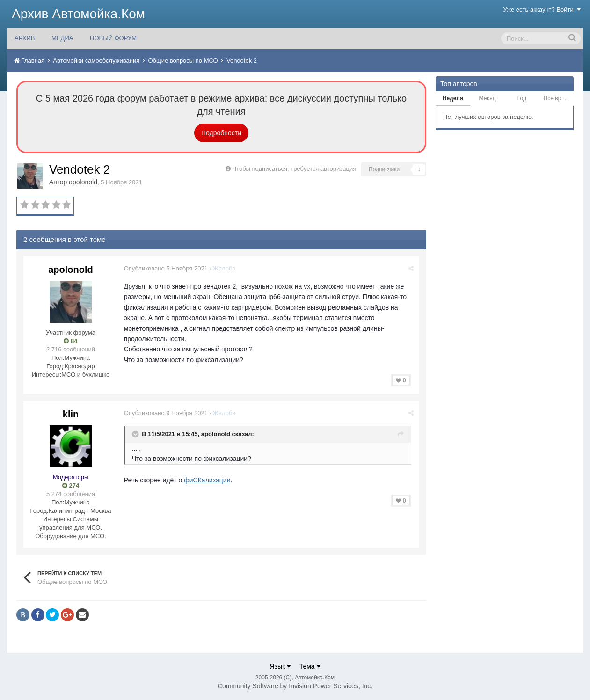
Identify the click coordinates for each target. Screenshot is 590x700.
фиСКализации (208, 480)
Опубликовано (166, 268)
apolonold (83, 182)
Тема (310, 666)
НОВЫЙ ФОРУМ (113, 38)
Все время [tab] (557, 98)
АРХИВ (25, 38)
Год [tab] (522, 98)
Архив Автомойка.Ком (78, 14)
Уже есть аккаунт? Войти (542, 10)
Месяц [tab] (488, 98)
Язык (280, 666)
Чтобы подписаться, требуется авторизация (294, 169)
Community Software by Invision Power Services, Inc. (295, 686)
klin (71, 414)
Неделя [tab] (453, 98)
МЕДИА (62, 38)
